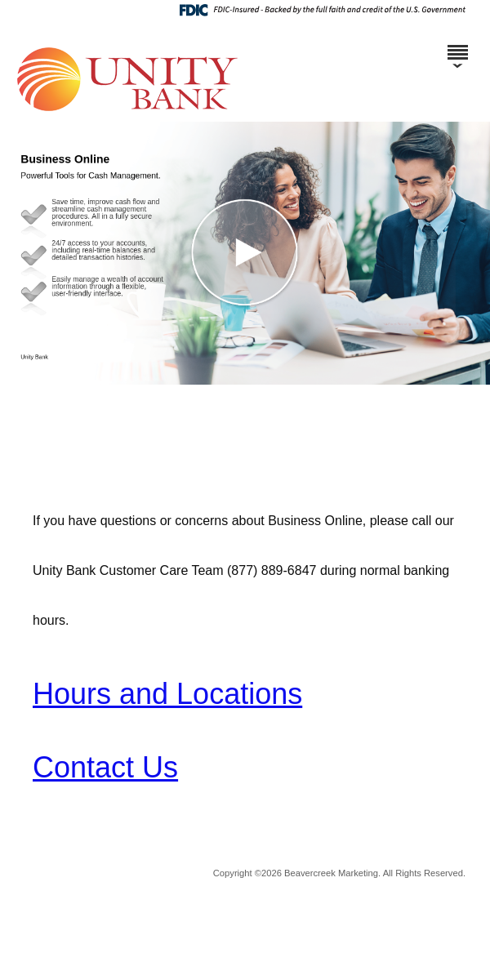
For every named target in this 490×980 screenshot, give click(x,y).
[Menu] (457, 45)
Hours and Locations (167, 694)
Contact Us (105, 767)
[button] (245, 253)
